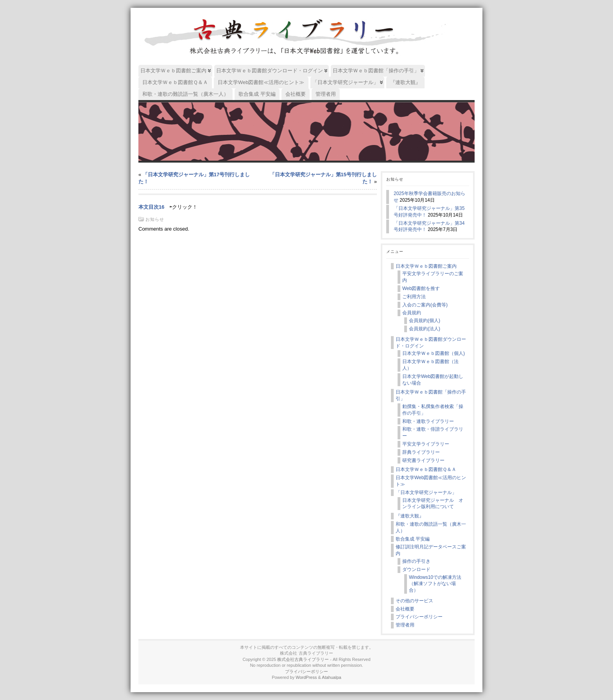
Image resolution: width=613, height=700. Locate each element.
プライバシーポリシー (419, 617)
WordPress (306, 677)
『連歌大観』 (410, 516)
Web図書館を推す (421, 288)
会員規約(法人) (425, 329)
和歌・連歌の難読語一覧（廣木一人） (431, 527)
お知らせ (155, 219)
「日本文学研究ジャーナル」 (426, 492)
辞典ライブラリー (421, 452)
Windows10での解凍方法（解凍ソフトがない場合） (435, 584)
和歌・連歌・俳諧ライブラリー (433, 432)
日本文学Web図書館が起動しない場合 (433, 380)
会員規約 (412, 313)
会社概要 (405, 609)
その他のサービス (414, 601)
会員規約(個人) (425, 320)
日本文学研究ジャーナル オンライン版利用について (433, 504)
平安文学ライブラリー (426, 444)
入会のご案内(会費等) (425, 305)
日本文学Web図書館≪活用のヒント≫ (431, 481)
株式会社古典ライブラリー (303, 659)
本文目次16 (151, 207)
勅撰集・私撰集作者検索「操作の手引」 (433, 410)
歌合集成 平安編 (413, 539)
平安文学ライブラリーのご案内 (433, 277)
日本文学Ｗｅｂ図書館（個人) (434, 353)
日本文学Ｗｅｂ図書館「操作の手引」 (431, 395)
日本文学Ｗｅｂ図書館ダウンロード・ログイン (431, 343)
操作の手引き (416, 561)
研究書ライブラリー (423, 460)
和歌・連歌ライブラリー (428, 421)
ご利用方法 (414, 297)
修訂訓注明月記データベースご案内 (431, 550)
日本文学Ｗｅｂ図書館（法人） (430, 365)
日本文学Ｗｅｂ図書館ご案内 (426, 266)
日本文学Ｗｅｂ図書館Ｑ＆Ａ (426, 469)
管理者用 (405, 625)
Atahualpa (332, 677)
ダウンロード (416, 569)
